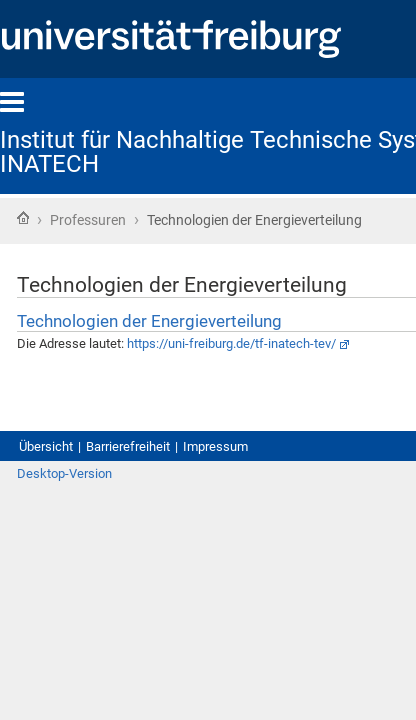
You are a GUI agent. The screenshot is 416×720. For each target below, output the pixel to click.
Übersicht (52, 508)
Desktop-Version (74, 557)
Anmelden (363, 557)
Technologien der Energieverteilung (188, 361)
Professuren (101, 222)
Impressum (259, 508)
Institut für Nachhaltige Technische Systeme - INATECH (201, 152)
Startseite (23, 219)
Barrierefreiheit (152, 508)
